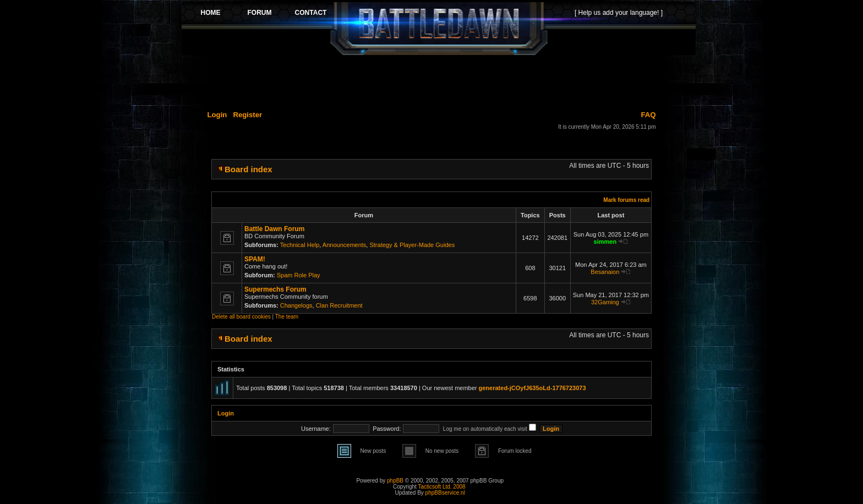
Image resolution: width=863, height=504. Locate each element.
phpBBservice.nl (445, 493)
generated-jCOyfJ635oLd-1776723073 (532, 388)
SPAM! (255, 259)
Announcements (345, 245)
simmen (605, 242)
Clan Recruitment (339, 305)
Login (217, 115)
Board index (248, 169)
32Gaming (605, 302)
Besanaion (605, 272)
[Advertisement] (439, 81)
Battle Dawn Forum (274, 229)
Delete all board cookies (241, 317)
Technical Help (300, 245)
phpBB (395, 481)
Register (247, 115)
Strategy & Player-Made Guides (412, 245)
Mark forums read (626, 200)
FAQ (648, 115)
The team (287, 317)
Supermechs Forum (275, 289)
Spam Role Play (299, 275)
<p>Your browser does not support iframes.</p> (439, 29)
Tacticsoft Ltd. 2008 (441, 487)
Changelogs (296, 305)
